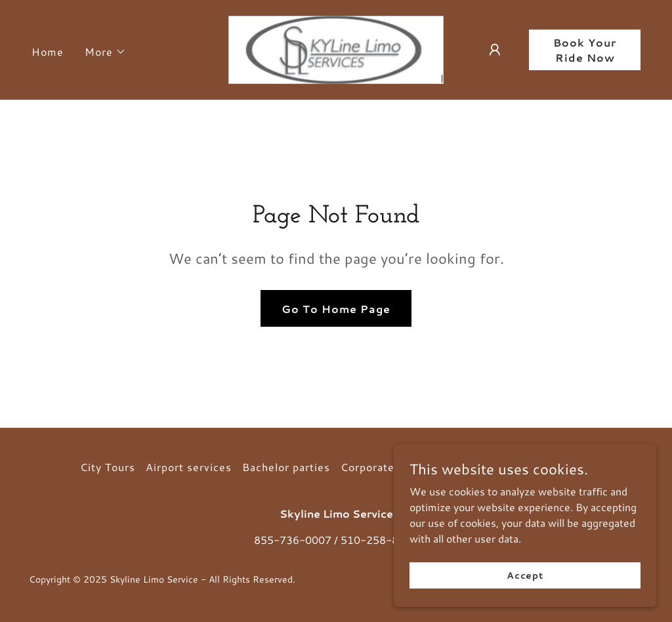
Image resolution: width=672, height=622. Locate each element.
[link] (336, 48)
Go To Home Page (336, 309)
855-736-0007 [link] (293, 540)
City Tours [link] (108, 467)
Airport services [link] (189, 467)
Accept (525, 575)
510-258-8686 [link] (379, 540)
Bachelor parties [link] (286, 467)
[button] (105, 52)
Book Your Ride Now (585, 50)
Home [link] (48, 52)
